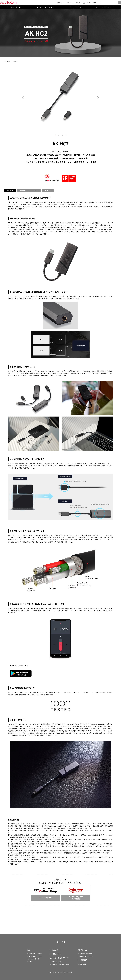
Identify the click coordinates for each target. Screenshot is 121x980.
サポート (48, 191)
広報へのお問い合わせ (86, 954)
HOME (5, 61)
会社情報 (83, 964)
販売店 (78, 3)
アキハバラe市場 (56, 962)
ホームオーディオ (34, 959)
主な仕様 (23, 191)
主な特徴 (10, 191)
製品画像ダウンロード (86, 956)
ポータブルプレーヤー (35, 954)
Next (98, 98)
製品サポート (61, 3)
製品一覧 (10, 61)
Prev (23, 98)
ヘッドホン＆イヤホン (35, 956)
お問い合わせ (70, 3)
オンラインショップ (92, 3)
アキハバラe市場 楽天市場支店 (61, 964)
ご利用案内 (83, 960)
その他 (31, 962)
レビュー (35, 191)
